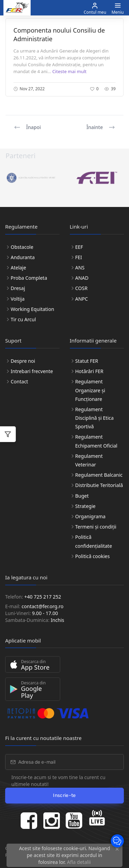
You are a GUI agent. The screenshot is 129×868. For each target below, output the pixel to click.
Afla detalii (79, 862)
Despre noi (23, 361)
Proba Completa (29, 278)
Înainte (101, 127)
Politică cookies (93, 556)
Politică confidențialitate (94, 541)
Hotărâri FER (89, 371)
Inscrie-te (64, 795)
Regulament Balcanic (99, 475)
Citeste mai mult (69, 71)
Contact (19, 381)
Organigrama (90, 516)
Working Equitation (32, 309)
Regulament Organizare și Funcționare (90, 390)
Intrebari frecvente (32, 371)
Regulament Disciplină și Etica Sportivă (95, 418)
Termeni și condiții (96, 527)
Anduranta (23, 257)
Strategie (85, 506)
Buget (82, 496)
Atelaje (18, 268)
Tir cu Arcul (23, 319)
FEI (79, 257)
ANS (80, 268)
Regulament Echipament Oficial (96, 441)
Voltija (18, 299)
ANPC (82, 299)
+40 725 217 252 (43, 597)
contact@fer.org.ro (43, 606)
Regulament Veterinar (89, 460)
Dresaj (18, 288)
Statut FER (87, 361)
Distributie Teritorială (99, 485)
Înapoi (27, 127)
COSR (82, 288)
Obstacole (22, 247)
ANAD (82, 278)
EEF (79, 247)
